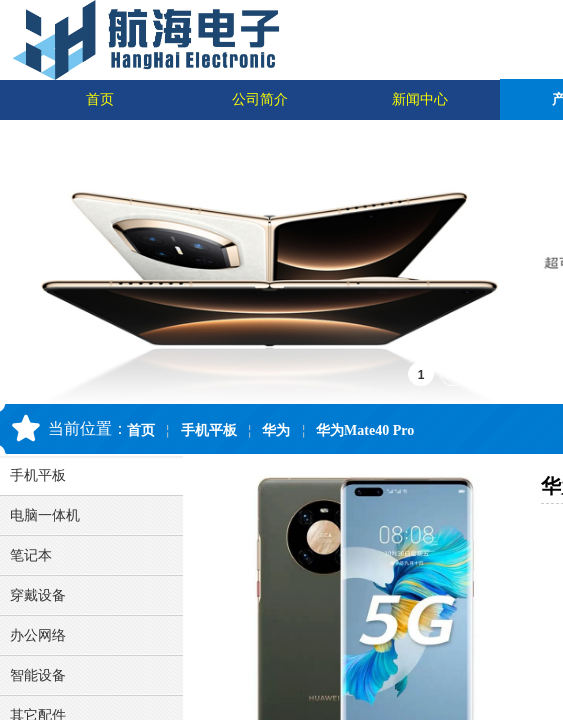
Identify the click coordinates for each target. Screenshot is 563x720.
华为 (276, 430)
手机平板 (209, 430)
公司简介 (260, 99)
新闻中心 (420, 99)
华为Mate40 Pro (365, 430)
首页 (100, 99)
